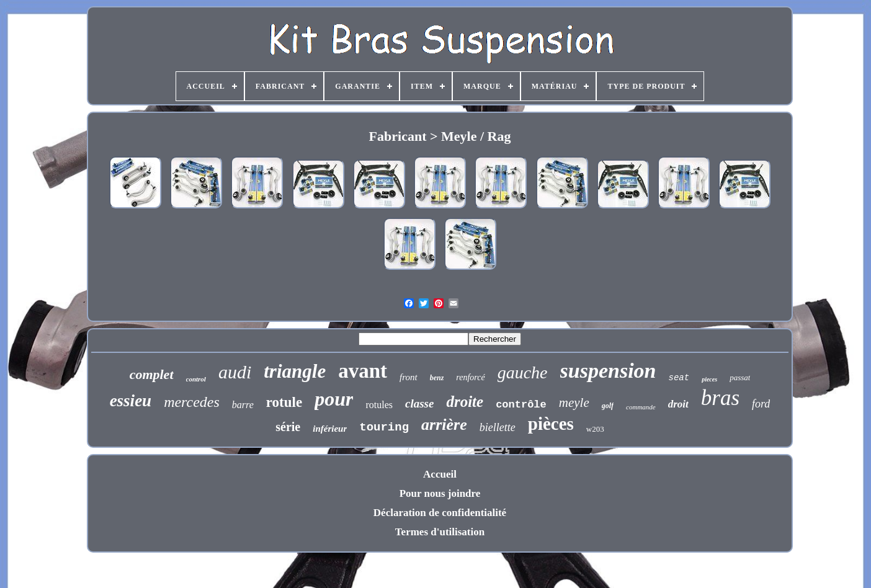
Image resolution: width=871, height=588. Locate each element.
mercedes (192, 402)
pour (334, 399)
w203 (595, 429)
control (196, 379)
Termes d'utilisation (440, 532)
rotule (284, 402)
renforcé (470, 377)
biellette (498, 427)
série (288, 427)
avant (363, 371)
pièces (551, 424)
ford (761, 404)
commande (641, 407)
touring (384, 427)
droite (465, 402)
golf (608, 406)
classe (419, 403)
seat (679, 378)
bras (720, 398)
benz (437, 378)
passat (740, 377)
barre (243, 405)
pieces (709, 379)
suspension (608, 371)
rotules (379, 405)
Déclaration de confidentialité (440, 513)
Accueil (440, 474)
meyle (574, 403)
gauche (523, 372)
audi (235, 372)
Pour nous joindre (440, 493)
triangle (295, 371)
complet (152, 374)
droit (678, 404)
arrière (444, 425)
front (409, 377)
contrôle (521, 405)
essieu (131, 401)
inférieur (330, 429)
